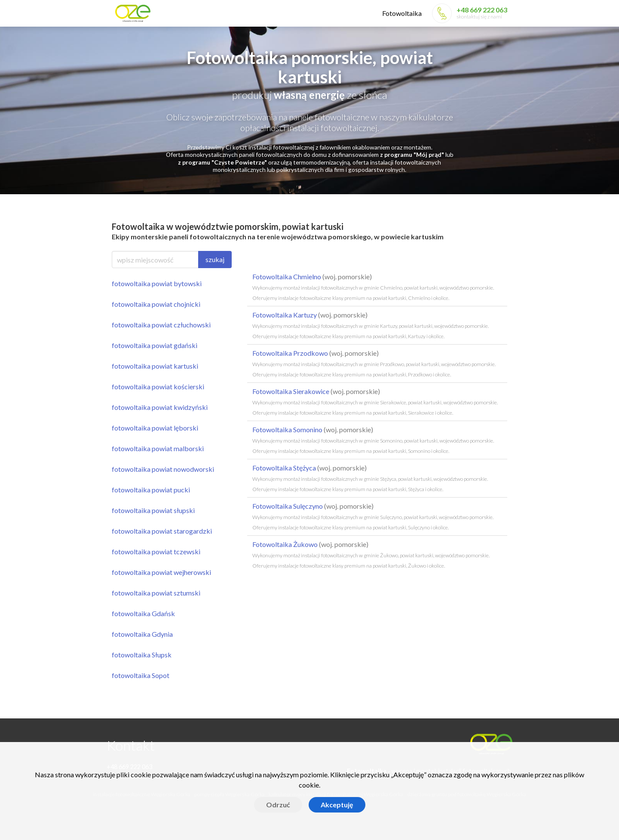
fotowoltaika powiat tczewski (156, 551)
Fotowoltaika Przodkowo (374, 363)
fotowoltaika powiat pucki (151, 490)
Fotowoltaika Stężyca (370, 478)
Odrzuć (278, 805)
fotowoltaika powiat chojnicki (156, 304)
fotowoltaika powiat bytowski (157, 283)
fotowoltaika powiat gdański (155, 345)
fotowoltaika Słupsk (142, 655)
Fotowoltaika (402, 13)
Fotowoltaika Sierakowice (375, 402)
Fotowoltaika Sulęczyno (373, 516)
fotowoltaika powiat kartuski (155, 366)
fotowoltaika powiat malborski (158, 448)
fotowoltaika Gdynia (142, 634)
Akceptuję (337, 805)
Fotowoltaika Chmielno (373, 287)
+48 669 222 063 (482, 10)
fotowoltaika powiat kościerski (158, 386)
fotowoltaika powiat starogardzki (162, 531)
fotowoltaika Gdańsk (143, 613)
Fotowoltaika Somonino (373, 440)
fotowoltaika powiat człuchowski (161, 325)
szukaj (215, 259)
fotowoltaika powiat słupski (153, 510)
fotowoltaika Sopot (141, 675)
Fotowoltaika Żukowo (371, 554)
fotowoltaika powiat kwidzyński (160, 407)
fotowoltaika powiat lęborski (155, 428)
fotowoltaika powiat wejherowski (161, 572)
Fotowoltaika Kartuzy (371, 325)
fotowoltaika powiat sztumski (156, 593)
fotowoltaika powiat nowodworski (163, 469)
